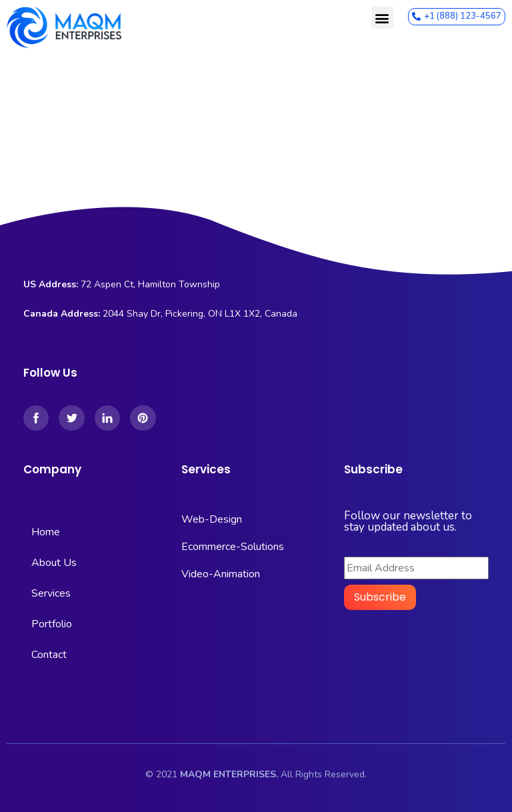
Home (46, 532)
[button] (382, 18)
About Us (54, 563)
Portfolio (52, 624)
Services (51, 593)
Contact (49, 655)
